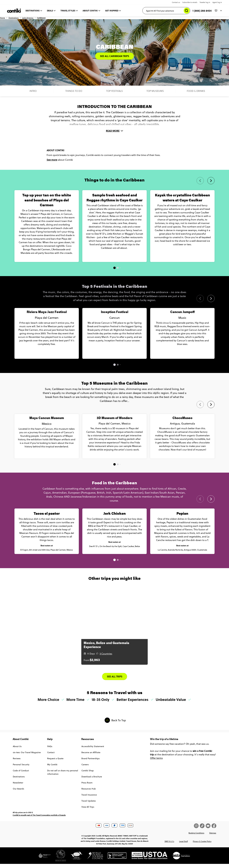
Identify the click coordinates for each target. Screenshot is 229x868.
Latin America (40, 19)
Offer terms (156, 765)
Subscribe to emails (190, 2)
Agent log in (217, 2)
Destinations (26, 19)
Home (15, 19)
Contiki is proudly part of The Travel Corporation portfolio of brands (39, 821)
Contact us (176, 2)
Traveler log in (205, 2)
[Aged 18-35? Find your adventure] (166, 11)
